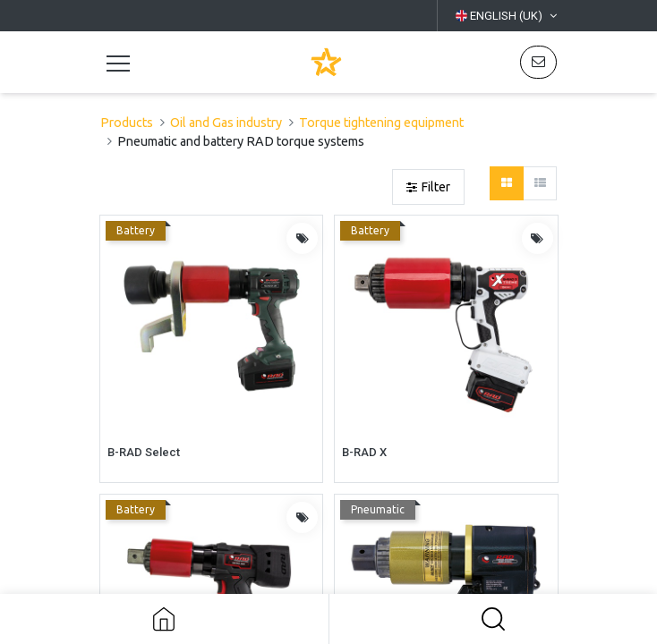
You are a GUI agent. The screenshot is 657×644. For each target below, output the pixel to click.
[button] (494, 619)
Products (127, 123)
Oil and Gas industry (226, 123)
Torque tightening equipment (381, 123)
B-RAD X (364, 452)
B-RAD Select (144, 452)
